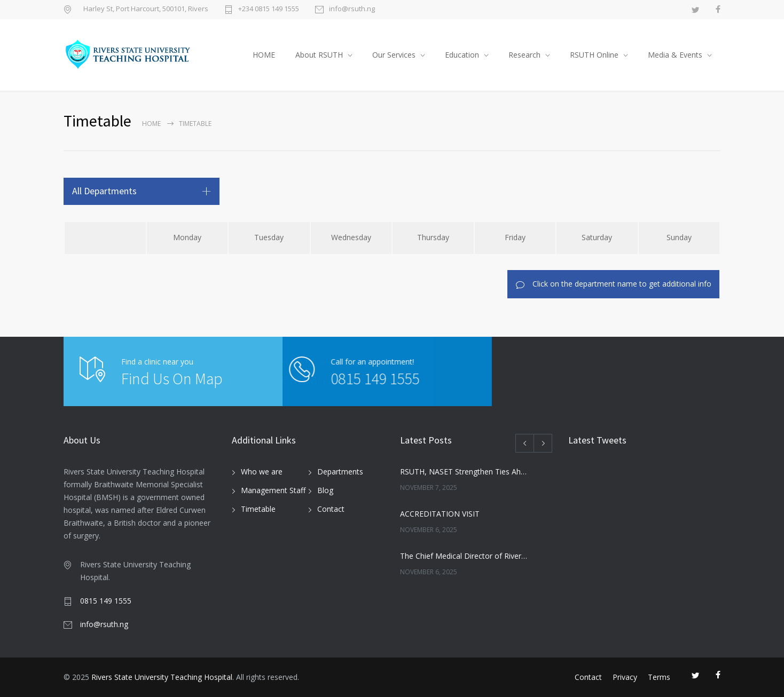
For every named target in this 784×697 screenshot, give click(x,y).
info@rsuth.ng (352, 9)
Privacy (625, 677)
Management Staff (273, 490)
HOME (264, 55)
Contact (331, 509)
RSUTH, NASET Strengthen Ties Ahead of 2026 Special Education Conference (465, 472)
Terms (659, 677)
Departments (340, 472)
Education (462, 55)
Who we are (262, 472)
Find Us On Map (172, 378)
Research (524, 55)
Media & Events (675, 55)
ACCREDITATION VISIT (440, 514)
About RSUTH (319, 55)
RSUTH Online (594, 55)
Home (151, 124)
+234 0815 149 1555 (269, 9)
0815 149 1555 (332, 378)
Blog (325, 490)
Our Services (394, 55)
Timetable (258, 509)
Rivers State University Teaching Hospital (162, 677)
